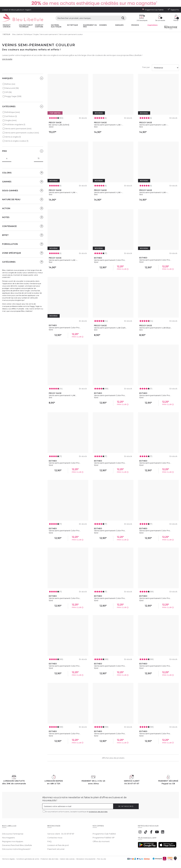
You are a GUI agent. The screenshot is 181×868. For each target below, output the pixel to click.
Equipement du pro (90, 26)
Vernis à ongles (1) (13, 137)
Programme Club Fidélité (104, 832)
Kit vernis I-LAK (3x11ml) (59, 125)
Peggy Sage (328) (13, 96)
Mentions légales (8, 857)
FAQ (49, 839)
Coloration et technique (26, 26)
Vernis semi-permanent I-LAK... (63, 395)
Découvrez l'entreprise (13, 832)
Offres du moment (101, 839)
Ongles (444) (11, 120)
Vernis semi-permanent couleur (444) (22, 133)
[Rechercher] (123, 18)
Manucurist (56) (12, 88)
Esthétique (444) (12, 112)
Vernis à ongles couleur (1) (17, 141)
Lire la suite (7, 59)
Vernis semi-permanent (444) (18, 129)
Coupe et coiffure (39, 26)
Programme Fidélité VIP (104, 835)
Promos (135, 25)
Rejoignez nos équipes (13, 839)
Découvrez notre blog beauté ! (16, 847)
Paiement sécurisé (56, 847)
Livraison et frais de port (58, 843)
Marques (119, 25)
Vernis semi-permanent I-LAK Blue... (156, 328)
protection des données (98, 812)
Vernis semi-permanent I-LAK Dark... (110, 328)
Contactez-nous (55, 835)
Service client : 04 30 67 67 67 (61, 832)
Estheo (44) (10, 84)
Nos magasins (8, 835)
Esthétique (73, 25)
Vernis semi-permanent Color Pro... (110, 260)
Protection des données (49, 857)
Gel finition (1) (11, 116)
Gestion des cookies (67, 857)
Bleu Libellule (17, 34)
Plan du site (101, 857)
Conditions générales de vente (28, 857)
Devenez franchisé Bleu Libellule (17, 843)
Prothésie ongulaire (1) (15, 124)
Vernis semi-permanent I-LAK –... (109, 125)
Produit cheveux (7, 26)
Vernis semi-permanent (49, 34)
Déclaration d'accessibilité (86, 857)
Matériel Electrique (56, 26)
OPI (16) (8, 92)
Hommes (103, 25)
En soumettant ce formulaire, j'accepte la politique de (76, 812)
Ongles (36, 34)
